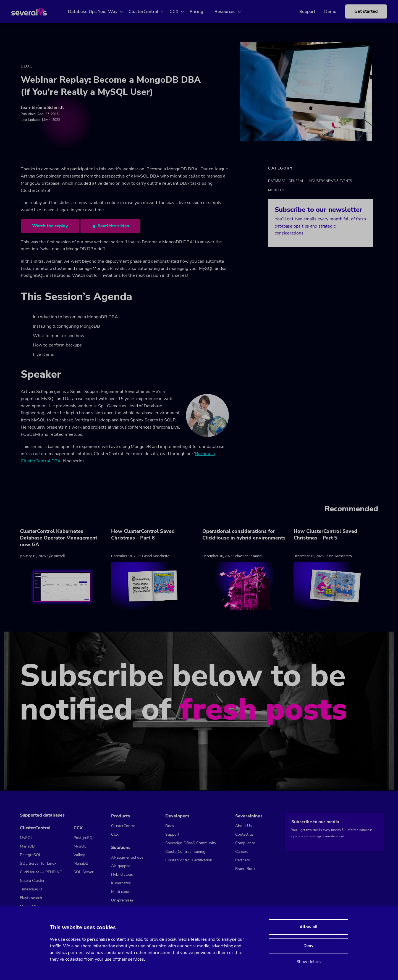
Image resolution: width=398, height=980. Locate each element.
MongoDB (277, 191)
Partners (243, 860)
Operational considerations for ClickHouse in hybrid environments (244, 535)
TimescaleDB (31, 889)
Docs (170, 826)
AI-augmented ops (127, 857)
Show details (309, 962)
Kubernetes (121, 883)
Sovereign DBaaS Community (191, 843)
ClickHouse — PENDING (41, 872)
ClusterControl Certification (189, 860)
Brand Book (245, 869)
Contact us (244, 834)
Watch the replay (50, 227)
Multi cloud (121, 892)
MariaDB (27, 846)
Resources (231, 12)
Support (299, 12)
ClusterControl (150, 12)
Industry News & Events (330, 181)
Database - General (286, 181)
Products (121, 816)
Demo (322, 12)
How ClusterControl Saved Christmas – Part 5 (325, 535)
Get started (358, 11)
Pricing (203, 12)
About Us (243, 826)
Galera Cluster (32, 881)
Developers (177, 816)
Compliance (245, 843)
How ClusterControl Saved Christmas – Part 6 (143, 535)
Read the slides (113, 227)
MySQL (26, 838)
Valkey (79, 855)
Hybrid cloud (122, 875)
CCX (180, 12)
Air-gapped (121, 866)
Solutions (121, 848)
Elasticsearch (31, 898)
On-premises (122, 900)
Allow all (309, 927)
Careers (242, 852)
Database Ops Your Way (99, 12)
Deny (308, 946)
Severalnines (249, 816)
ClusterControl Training (185, 852)
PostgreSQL (31, 855)
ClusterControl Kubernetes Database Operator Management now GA (59, 538)
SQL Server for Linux (38, 863)
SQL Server (83, 872)
